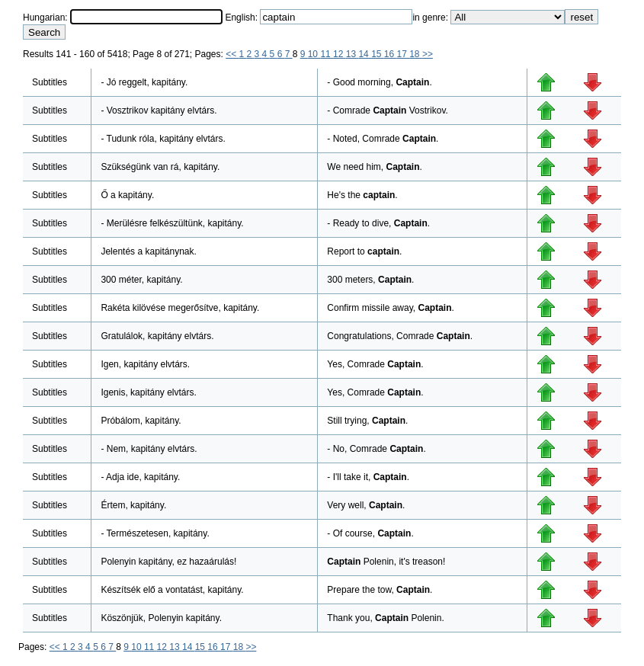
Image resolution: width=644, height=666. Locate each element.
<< (232, 54)
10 (314, 54)
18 (416, 54)
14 (365, 54)
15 (378, 54)
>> (428, 54)
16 (391, 54)
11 (327, 54)
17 (404, 54)
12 (340, 54)
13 (352, 54)
